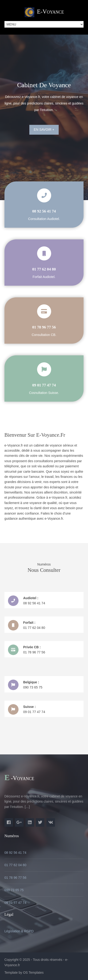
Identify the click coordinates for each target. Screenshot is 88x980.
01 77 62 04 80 (15, 865)
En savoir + (44, 130)
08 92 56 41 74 (15, 853)
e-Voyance (51, 12)
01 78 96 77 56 (15, 878)
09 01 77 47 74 (15, 903)
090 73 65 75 (14, 890)
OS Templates (33, 973)
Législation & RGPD (19, 931)
